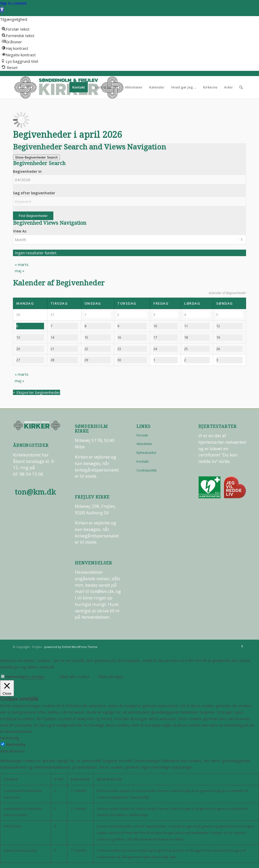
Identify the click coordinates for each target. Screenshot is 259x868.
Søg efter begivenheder (34, 193)
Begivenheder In (27, 171)
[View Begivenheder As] (129, 240)
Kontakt (143, 461)
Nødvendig (15, 677)
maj (20, 271)
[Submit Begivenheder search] (33, 216)
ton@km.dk (35, 492)
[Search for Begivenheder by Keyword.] (129, 201)
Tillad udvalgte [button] (110, 676)
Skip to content (13, 3)
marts (22, 264)
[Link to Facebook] (242, 646)
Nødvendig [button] (10, 738)
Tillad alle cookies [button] (74, 676)
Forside (142, 435)
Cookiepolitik (147, 470)
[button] (2, 10)
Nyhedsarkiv (146, 453)
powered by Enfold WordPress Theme (71, 647)
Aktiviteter (144, 444)
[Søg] (241, 87)
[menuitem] (79, 87)
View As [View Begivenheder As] (20, 231)
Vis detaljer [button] (34, 676)
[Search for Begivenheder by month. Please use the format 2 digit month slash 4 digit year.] (129, 180)
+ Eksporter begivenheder (37, 392)
